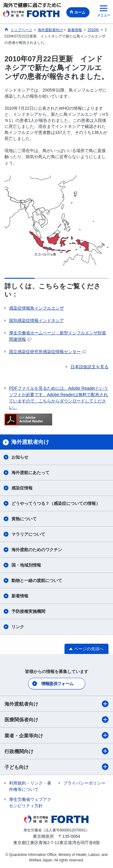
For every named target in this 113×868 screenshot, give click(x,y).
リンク (18, 627)
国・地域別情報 (26, 565)
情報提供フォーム (57, 684)
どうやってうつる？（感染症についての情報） (56, 503)
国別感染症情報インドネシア (36, 320)
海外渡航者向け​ (56, 704)
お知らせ (20, 457)
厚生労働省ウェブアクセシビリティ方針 (30, 803)
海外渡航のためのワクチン (37, 550)
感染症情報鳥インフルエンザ (36, 308)
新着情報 (20, 596)
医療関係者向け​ (56, 720)
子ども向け (56, 767)
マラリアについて (28, 534)
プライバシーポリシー (84, 783)
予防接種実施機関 (28, 611)
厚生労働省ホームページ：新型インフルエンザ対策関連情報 (58, 336)
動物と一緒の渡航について (37, 580)
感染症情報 (22, 488)
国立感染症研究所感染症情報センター (48, 352)
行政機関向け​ (56, 751)
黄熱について (24, 519)
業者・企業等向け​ (56, 735)
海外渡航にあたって (30, 473)
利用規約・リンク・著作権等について (30, 786)
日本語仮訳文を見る (89, 367)
